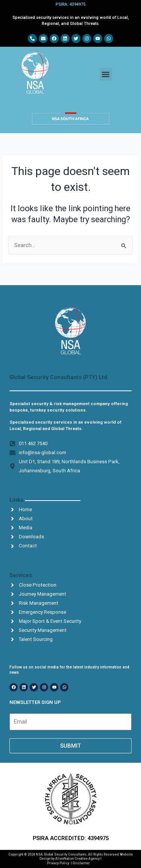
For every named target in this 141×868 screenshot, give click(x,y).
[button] (106, 74)
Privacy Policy (58, 863)
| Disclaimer (80, 863)
